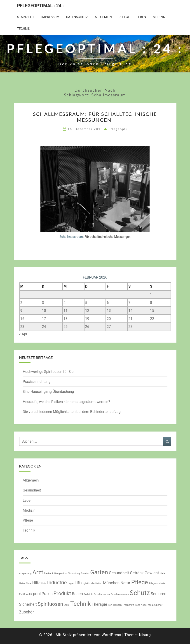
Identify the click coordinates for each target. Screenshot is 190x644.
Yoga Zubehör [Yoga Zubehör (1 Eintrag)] (155, 605)
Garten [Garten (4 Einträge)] (99, 572)
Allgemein (103, 17)
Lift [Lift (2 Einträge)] (77, 583)
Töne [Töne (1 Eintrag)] (137, 605)
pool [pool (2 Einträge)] (37, 594)
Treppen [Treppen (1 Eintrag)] (117, 605)
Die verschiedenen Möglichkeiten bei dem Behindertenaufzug (72, 412)
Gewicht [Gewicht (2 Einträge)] (152, 573)
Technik (24, 29)
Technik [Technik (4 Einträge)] (81, 604)
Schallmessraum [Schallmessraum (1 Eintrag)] (120, 594)
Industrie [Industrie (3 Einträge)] (57, 582)
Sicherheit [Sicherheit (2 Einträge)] (28, 604)
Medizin (159, 17)
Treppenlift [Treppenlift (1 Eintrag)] (128, 605)
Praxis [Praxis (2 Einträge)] (47, 594)
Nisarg (145, 635)
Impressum (50, 17)
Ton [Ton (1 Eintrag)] (110, 605)
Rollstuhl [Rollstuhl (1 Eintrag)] (88, 594)
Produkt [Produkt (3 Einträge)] (62, 593)
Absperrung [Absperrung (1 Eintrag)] (25, 574)
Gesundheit (32, 490)
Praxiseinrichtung (37, 382)
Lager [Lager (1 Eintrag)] (71, 583)
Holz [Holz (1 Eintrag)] (44, 583)
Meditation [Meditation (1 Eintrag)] (96, 583)
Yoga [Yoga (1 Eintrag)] (144, 605)
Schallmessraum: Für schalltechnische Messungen (95, 117)
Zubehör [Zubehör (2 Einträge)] (27, 612)
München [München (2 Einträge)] (111, 583)
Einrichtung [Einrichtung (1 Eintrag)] (74, 574)
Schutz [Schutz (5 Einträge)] (140, 593)
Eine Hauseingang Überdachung (49, 392)
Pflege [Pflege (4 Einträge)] (140, 582)
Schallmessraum (71, 237)
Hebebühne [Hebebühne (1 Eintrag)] (25, 583)
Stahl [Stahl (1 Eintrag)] (67, 605)
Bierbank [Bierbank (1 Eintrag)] (49, 574)
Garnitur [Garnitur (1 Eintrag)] (85, 574)
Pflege (124, 17)
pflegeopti (118, 129)
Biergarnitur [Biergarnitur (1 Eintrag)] (61, 574)
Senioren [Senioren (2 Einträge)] (158, 594)
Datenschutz (77, 17)
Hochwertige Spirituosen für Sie (48, 372)
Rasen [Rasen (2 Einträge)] (77, 594)
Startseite (26, 17)
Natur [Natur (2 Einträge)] (125, 583)
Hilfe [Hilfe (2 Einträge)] (36, 583)
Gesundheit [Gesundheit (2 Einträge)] (119, 573)
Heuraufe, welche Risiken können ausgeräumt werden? (67, 402)
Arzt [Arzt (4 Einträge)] (38, 572)
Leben (141, 17)
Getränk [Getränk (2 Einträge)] (137, 573)
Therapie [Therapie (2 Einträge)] (99, 604)
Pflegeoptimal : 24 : (41, 6)
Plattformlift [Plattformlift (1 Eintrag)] (26, 594)
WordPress (111, 635)
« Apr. (24, 334)
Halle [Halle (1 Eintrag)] (163, 574)
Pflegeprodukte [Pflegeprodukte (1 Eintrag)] (157, 583)
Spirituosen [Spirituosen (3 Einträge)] (50, 604)
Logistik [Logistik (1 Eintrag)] (86, 583)
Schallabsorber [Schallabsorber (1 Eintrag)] (102, 594)
